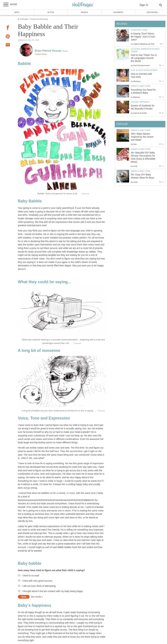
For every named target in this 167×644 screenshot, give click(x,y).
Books (85, 12)
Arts (17, 12)
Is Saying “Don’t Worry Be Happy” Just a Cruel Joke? (143, 37)
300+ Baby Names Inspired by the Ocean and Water (142, 137)
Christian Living (139, 30)
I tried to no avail (31, 576)
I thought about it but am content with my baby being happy (52, 591)
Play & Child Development (144, 70)
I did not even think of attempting (39, 586)
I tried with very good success (37, 581)
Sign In (144, 5)
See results (36, 597)
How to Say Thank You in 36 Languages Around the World (144, 58)
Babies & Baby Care (141, 86)
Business (118, 12)
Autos (51, 12)
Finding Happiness (140, 102)
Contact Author (41, 54)
